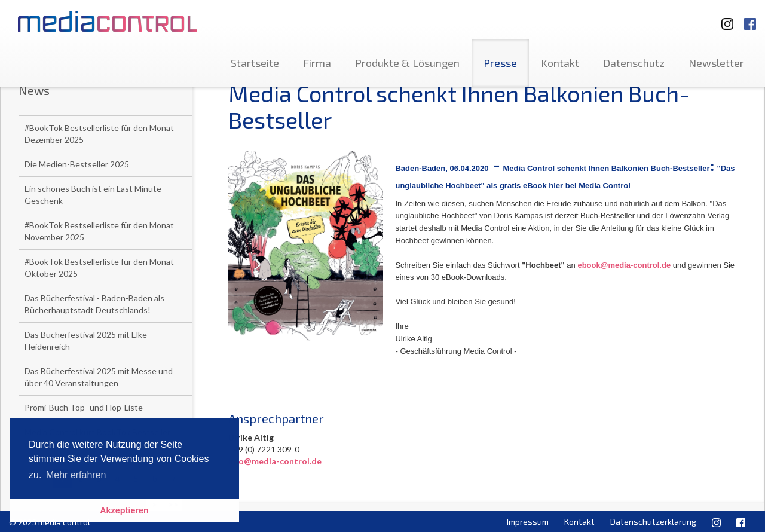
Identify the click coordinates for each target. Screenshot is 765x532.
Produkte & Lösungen (407, 63)
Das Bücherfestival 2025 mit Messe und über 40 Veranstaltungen (99, 377)
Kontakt (560, 63)
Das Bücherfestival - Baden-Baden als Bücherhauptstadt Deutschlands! (94, 304)
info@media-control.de (275, 461)
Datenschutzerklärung (653, 522)
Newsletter (716, 63)
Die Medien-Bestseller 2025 (77, 164)
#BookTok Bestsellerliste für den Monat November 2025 (99, 231)
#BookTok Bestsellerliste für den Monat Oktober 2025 (99, 267)
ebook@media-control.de (624, 265)
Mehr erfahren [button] (76, 475)
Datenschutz (634, 63)
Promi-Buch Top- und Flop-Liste (84, 407)
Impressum (528, 522)
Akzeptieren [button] (124, 510)
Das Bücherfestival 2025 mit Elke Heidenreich (86, 340)
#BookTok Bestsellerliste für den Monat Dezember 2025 (99, 134)
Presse (500, 63)
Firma (317, 63)
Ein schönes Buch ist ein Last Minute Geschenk (93, 195)
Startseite (255, 63)
